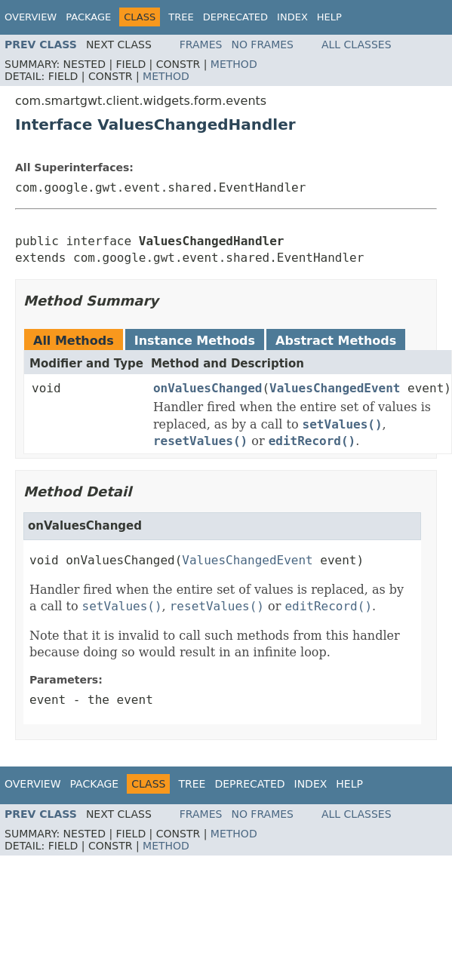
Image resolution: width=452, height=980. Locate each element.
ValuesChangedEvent (335, 388)
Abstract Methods (336, 341)
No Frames (262, 45)
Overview (31, 17)
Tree (181, 17)
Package (88, 17)
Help (329, 17)
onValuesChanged (208, 388)
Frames (201, 45)
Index (292, 17)
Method (234, 64)
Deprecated (235, 17)
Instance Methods (195, 341)
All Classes (357, 45)
